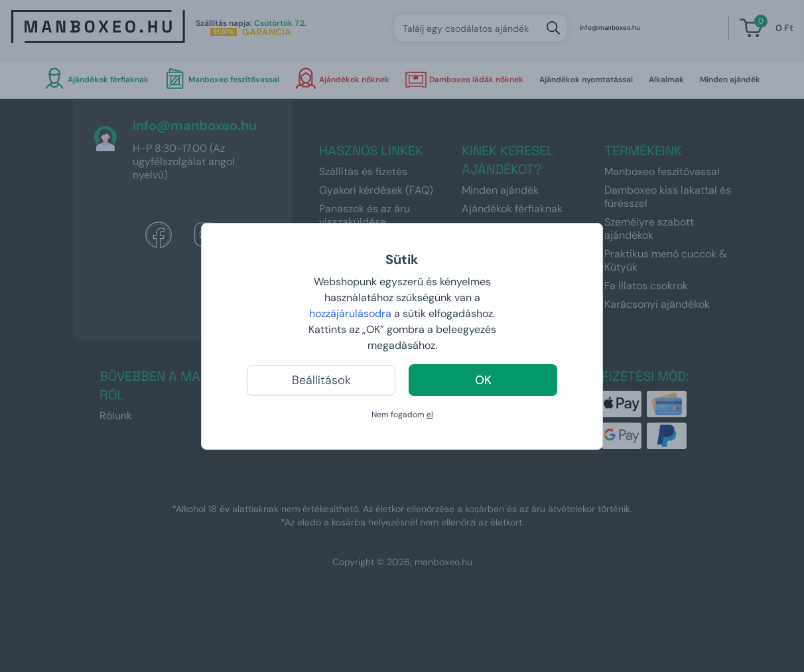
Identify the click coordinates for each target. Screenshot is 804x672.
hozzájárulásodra (352, 313)
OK (483, 380)
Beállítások (321, 380)
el (430, 415)
